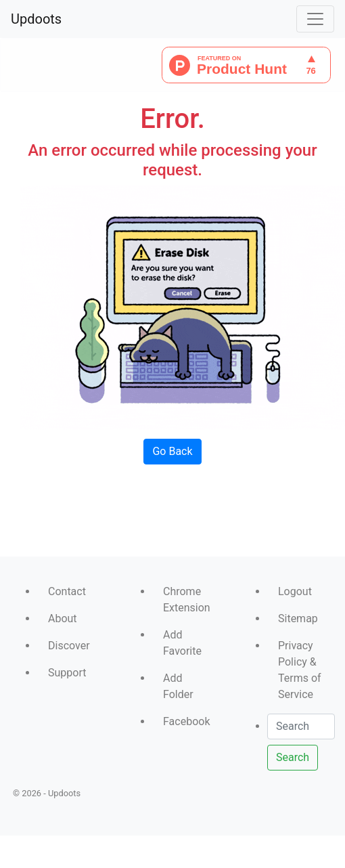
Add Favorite (182, 643)
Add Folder (178, 686)
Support (67, 673)
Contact (67, 591)
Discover (69, 646)
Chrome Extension (187, 600)
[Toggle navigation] (315, 19)
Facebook (186, 721)
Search (293, 757)
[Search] (301, 726)
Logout (295, 591)
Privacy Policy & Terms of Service (300, 670)
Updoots (36, 19)
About (63, 619)
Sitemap (298, 619)
